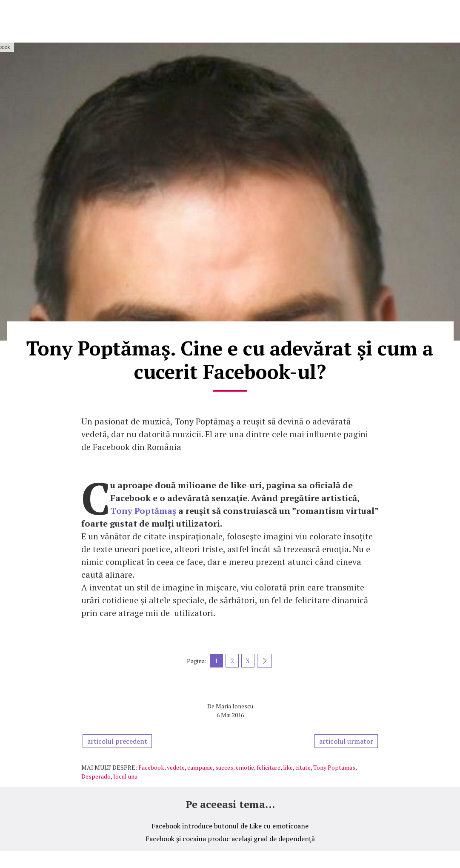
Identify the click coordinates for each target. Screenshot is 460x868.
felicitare (269, 767)
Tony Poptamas (334, 767)
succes (224, 767)
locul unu (125, 776)
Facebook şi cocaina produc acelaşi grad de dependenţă (230, 839)
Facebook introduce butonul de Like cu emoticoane (230, 826)
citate (303, 767)
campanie (200, 767)
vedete (176, 767)
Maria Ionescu (234, 706)
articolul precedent (117, 741)
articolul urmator (346, 741)
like (288, 767)
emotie (245, 767)
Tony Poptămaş (143, 511)
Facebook (151, 767)
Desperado (96, 776)
